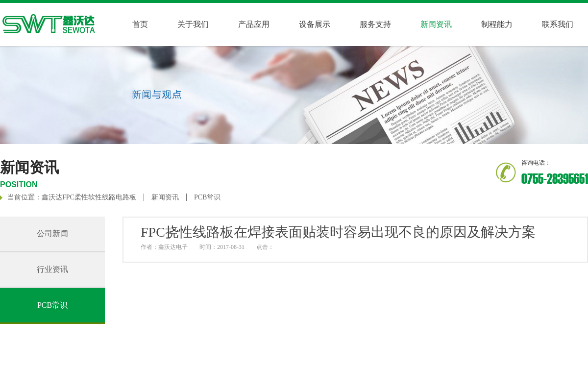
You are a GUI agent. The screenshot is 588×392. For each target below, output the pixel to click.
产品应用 (254, 24)
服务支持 (375, 24)
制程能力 (497, 24)
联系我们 (558, 24)
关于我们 (193, 24)
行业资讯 (52, 269)
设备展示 (315, 24)
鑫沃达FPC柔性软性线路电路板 (89, 197)
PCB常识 (207, 197)
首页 (140, 24)
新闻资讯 (165, 197)
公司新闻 (52, 233)
